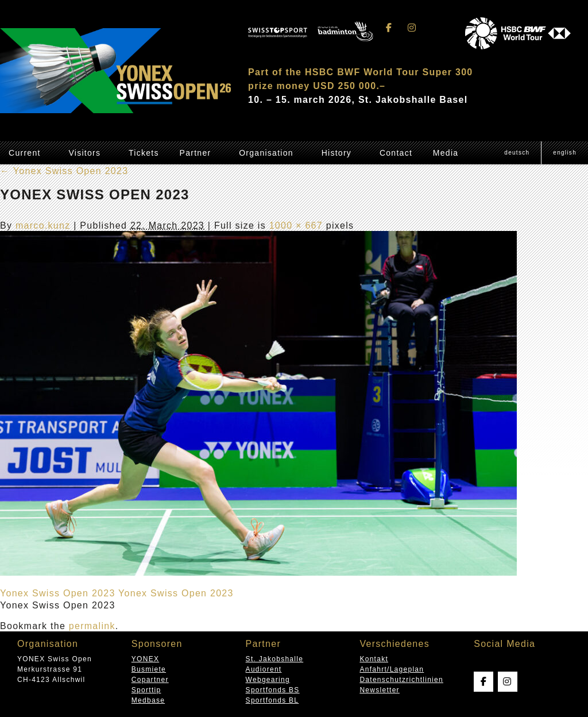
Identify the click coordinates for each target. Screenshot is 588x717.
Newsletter (379, 690)
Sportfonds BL (272, 700)
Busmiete (149, 669)
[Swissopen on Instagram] (412, 28)
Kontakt (374, 659)
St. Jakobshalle (275, 659)
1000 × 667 (296, 225)
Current (25, 153)
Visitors (84, 153)
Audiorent (264, 669)
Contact (396, 153)
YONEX (145, 659)
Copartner (150, 680)
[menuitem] (517, 153)
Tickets (144, 153)
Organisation (266, 153)
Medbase (148, 700)
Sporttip (146, 690)
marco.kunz (43, 225)
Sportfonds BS (273, 690)
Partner (196, 153)
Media (446, 153)
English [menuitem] (565, 153)
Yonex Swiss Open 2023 (64, 171)
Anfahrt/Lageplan (392, 669)
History (337, 153)
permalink (92, 626)
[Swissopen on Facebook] (389, 28)
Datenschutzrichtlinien (401, 680)
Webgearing (268, 680)
